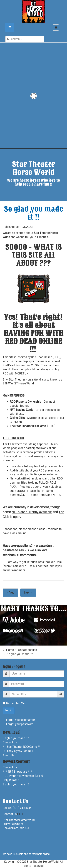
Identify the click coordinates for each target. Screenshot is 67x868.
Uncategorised (28, 650)
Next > (28, 593)
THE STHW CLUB (13, 438)
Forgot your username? (21, 720)
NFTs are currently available (32, 512)
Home (10, 650)
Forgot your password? (20, 724)
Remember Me (14, 703)
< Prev (11, 593)
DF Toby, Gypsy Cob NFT (18, 751)
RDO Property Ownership (25, 402)
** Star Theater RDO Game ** (22, 747)
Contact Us (10, 742)
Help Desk (56, 562)
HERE (20, 814)
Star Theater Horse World (25, 380)
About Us (8, 755)
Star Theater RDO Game (31, 426)
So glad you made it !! (16, 738)
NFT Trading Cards (22, 410)
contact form (46, 566)
